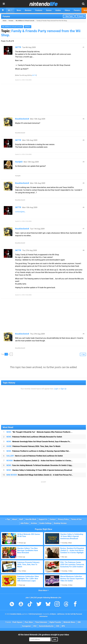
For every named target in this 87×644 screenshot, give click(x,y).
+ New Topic (69, 16)
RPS (63, 626)
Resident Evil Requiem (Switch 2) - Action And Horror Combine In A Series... (40, 461)
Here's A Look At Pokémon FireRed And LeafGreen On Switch (35, 456)
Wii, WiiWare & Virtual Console (25, 21)
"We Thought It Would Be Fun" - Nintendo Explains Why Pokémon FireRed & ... (39, 432)
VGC (35, 626)
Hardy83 (19, 162)
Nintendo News (69, 622)
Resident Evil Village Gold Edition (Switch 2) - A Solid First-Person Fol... (40, 475)
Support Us (43, 519)
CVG (58, 626)
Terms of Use (76, 519)
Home (5, 21)
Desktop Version (60, 523)
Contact (53, 519)
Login (56, 389)
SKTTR (18, 47)
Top (8, 519)
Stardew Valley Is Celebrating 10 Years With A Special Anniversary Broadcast (39, 470)
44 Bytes (53, 614)
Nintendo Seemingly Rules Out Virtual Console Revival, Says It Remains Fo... (39, 442)
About (14, 519)
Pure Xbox (29, 622)
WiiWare (27, 27)
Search (80, 16)
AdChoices (61, 614)
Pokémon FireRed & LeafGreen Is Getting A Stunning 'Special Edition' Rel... (38, 451)
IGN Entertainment (36, 614)
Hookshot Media (16, 614)
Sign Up (63, 389)
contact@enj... (20, 212)
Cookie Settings (45, 523)
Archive (34, 523)
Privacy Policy (63, 519)
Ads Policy (25, 523)
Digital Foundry (55, 622)
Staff (21, 519)
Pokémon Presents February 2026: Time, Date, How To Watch (33, 446)
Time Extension (41, 622)
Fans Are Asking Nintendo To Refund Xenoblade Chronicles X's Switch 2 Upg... (40, 465)
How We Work (31, 519)
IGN (79, 622)
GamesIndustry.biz (46, 626)
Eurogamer (27, 626)
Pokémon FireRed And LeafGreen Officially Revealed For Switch (34, 437)
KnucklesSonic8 (22, 119)
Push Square (17, 622)
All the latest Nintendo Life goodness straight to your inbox (44, 635)
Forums (6, 16)
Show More (43, 590)
